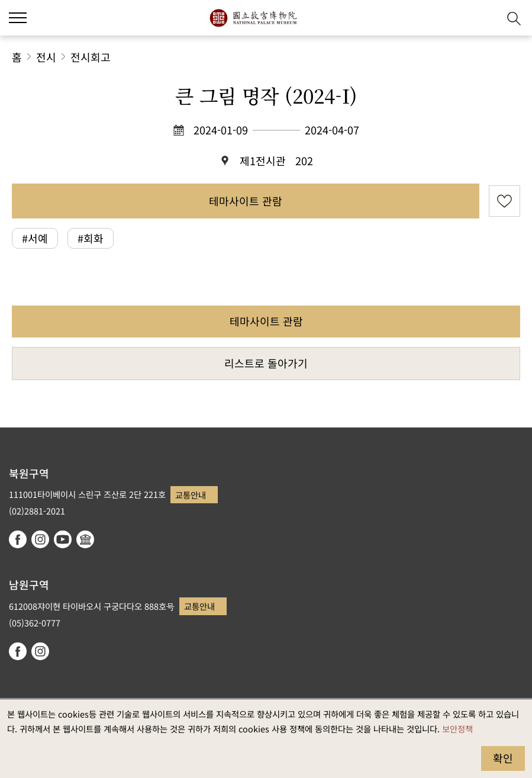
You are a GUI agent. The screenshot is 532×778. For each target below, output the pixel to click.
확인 (503, 758)
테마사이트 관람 (246, 201)
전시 (46, 57)
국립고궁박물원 (253, 18)
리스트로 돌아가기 (266, 363)
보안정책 (457, 729)
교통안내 (191, 495)
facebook (18, 539)
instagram (40, 539)
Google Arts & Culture (85, 539)
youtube (63, 539)
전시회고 (91, 57)
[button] (485, 18)
